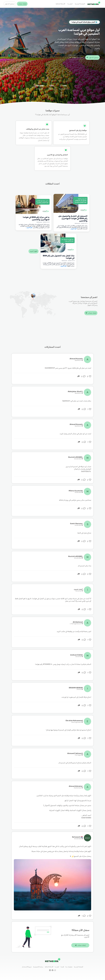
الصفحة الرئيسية (80, 4)
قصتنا (62, 967)
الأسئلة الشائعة (60, 4)
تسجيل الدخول (10, 4)
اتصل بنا (70, 4)
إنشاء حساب (22, 4)
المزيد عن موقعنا (76, 58)
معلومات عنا (69, 967)
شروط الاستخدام (27, 967)
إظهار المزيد (34, 251)
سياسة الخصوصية (38, 967)
